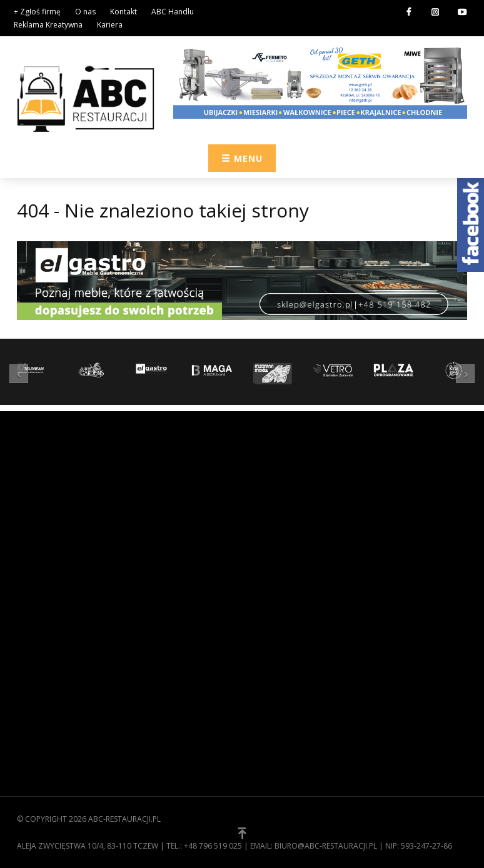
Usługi (266, 577)
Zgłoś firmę (42, 714)
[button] (22, 373)
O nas (85, 12)
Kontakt (124, 12)
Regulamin (39, 676)
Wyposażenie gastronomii (306, 499)
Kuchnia (268, 519)
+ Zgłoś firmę (37, 12)
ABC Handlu (173, 12)
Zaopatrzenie (280, 480)
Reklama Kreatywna (48, 25)
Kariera (110, 25)
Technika (270, 557)
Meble (264, 538)
